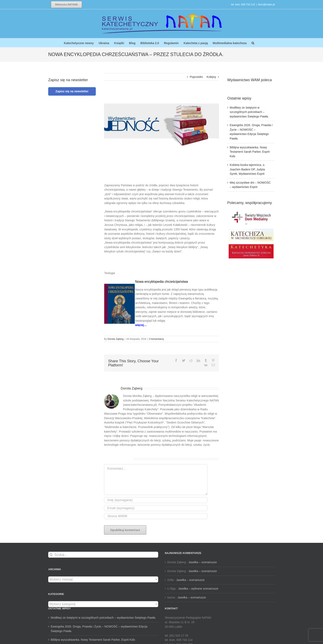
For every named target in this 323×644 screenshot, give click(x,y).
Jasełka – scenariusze (203, 562)
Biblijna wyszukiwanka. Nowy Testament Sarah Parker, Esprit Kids (250, 152)
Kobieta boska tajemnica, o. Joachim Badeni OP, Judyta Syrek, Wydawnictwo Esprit (247, 169)
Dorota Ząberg (115, 339)
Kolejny (211, 77)
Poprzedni (196, 77)
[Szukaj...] (103, 555)
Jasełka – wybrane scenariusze (198, 589)
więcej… (141, 325)
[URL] (156, 516)
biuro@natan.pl (266, 5)
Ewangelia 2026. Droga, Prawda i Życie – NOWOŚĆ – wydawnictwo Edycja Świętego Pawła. (99, 629)
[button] (253, 43)
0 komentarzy (157, 339)
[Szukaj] (51, 555)
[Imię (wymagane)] (156, 500)
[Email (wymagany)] (156, 508)
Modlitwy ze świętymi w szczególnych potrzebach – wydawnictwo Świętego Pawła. (249, 112)
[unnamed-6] (161, 125)
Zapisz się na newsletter (72, 91)
